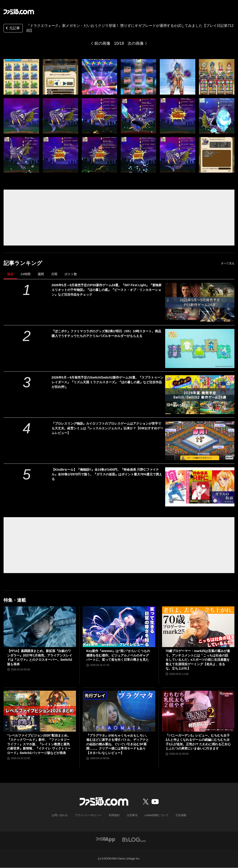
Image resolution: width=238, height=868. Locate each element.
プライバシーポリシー (88, 815)
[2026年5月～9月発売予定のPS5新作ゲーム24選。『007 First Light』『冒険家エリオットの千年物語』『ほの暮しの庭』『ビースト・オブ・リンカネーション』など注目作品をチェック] (200, 302)
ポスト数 (71, 274)
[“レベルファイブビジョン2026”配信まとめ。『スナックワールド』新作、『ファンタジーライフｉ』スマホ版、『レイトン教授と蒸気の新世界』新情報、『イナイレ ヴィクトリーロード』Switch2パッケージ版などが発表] (40, 711)
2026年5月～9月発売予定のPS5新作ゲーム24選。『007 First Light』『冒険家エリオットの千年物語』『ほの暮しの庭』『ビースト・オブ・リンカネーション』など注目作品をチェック (107, 290)
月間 (54, 274)
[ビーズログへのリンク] (134, 839)
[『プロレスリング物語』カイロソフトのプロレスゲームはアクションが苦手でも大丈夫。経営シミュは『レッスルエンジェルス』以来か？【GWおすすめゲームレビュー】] (200, 441)
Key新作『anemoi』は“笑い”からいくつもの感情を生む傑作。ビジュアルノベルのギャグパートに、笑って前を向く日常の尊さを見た (118, 655)
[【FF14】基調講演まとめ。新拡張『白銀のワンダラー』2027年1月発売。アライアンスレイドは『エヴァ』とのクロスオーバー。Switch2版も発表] (40, 627)
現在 (10, 274)
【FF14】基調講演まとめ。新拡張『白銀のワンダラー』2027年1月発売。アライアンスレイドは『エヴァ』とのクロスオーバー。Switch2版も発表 (40, 657)
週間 (41, 274)
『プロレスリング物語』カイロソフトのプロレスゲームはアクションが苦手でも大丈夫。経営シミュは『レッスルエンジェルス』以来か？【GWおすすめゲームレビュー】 (107, 428)
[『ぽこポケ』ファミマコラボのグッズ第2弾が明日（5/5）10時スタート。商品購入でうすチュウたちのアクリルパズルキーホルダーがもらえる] (200, 348)
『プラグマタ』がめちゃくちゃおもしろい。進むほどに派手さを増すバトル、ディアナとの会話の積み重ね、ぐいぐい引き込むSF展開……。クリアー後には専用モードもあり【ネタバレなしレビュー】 (118, 744)
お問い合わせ (60, 815)
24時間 (25, 274)
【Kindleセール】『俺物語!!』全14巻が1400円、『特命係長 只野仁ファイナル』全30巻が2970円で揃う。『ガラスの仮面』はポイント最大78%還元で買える (107, 474)
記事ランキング (23, 263)
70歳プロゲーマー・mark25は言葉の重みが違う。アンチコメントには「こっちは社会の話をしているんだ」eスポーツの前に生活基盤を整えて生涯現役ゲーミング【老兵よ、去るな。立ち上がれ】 (198, 660)
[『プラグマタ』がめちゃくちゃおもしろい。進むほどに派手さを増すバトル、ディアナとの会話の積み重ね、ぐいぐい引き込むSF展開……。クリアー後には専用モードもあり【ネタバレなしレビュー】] (119, 711)
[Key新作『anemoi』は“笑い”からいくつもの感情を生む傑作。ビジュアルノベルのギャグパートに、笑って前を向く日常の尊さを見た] (119, 627)
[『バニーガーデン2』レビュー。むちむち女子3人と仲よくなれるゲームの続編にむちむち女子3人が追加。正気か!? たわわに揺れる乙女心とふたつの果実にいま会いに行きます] (198, 711)
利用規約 (114, 815)
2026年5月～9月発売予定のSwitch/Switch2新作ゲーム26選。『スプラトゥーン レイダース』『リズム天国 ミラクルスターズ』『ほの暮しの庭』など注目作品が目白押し (107, 382)
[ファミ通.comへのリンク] (19, 12)
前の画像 (102, 43)
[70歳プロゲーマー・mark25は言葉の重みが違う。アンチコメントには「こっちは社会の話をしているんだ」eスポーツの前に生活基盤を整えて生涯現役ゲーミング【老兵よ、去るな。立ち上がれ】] (198, 627)
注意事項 (132, 815)
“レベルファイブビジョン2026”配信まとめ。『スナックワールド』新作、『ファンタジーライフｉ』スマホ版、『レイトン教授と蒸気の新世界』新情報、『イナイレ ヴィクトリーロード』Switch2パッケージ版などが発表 (39, 744)
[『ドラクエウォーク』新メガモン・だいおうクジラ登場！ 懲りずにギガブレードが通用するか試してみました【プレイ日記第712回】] (21, 77)
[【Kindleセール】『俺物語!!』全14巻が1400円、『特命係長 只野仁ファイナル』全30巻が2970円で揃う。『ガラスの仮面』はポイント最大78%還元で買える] (200, 487)
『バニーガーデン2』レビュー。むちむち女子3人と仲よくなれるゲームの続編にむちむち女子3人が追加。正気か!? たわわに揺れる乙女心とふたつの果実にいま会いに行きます (198, 742)
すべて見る (228, 263)
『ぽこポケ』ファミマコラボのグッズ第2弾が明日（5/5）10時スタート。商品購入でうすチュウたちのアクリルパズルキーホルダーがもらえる (106, 333)
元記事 (12, 29)
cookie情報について (157, 815)
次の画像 (136, 43)
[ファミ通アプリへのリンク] (105, 839)
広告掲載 (181, 815)
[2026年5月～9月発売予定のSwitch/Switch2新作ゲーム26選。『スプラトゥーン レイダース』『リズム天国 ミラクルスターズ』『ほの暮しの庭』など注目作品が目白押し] (200, 395)
